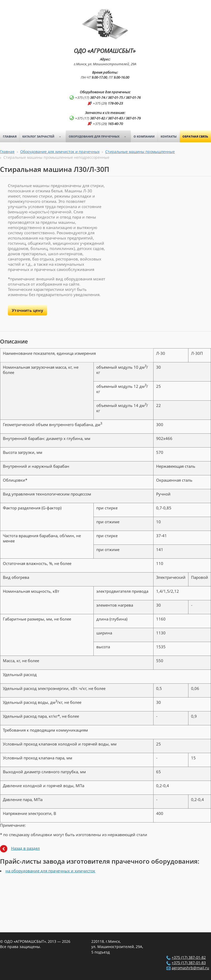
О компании (144, 136)
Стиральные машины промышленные (140, 152)
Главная (10, 136)
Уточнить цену (27, 310)
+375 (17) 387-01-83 (189, 963)
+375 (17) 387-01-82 (189, 957)
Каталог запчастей (43, 137)
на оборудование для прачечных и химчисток (50, 871)
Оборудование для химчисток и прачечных (60, 152)
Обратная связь (195, 136)
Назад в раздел (25, 848)
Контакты (169, 136)
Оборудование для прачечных (99, 137)
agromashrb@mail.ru (190, 968)
